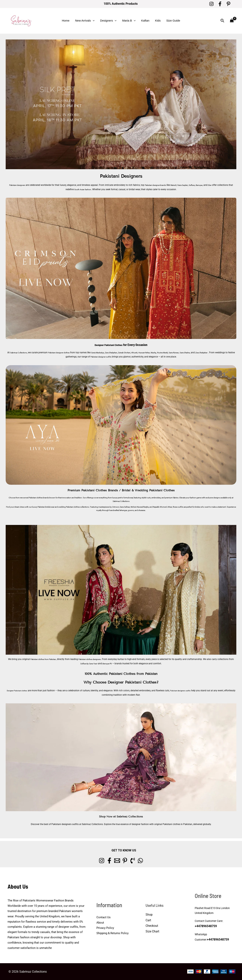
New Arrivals (85, 21)
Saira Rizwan (203, 353)
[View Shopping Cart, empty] (232, 21)
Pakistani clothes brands (39, 498)
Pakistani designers (19, 185)
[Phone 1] (140, 861)
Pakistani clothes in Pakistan (177, 824)
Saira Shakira (217, 353)
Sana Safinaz (125, 507)
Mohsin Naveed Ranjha (140, 507)
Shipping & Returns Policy (112, 933)
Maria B (129, 21)
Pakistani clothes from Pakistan (49, 659)
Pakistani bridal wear (46, 507)
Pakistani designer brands (162, 185)
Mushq (178, 353)
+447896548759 (205, 926)
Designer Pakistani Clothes (109, 345)
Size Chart (152, 931)
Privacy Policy (105, 928)
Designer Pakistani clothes (19, 691)
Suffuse (206, 185)
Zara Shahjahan (127, 353)
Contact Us (104, 917)
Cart (148, 920)
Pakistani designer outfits (120, 357)
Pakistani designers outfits (189, 691)
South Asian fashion (91, 189)
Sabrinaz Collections (23, 353)
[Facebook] (220, 4)
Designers (108, 21)
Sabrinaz (116, 501)
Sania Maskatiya (111, 353)
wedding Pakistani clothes (69, 507)
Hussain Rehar (167, 353)
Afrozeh (156, 353)
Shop (149, 915)
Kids (158, 20)
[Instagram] (211, 4)
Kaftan (145, 20)
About (100, 923)
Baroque (214, 185)
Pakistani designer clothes (68, 353)
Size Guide (173, 20)
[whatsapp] (152, 861)
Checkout (152, 926)
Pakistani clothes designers (102, 659)
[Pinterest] (228, 4)
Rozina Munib (189, 353)
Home (66, 20)
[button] (93, 21)
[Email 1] (115, 861)
